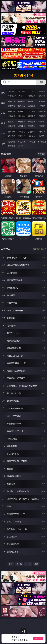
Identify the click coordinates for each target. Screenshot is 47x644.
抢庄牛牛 (42, 96)
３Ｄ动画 (42, 101)
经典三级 (22, 116)
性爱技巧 (42, 136)
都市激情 (12, 132)
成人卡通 (32, 112)
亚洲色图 (22, 122)
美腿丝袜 (12, 126)
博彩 (3, 93)
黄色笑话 (32, 136)
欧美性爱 (42, 112)
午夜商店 (22, 142)
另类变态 (42, 116)
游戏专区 (42, 91)
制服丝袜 (12, 116)
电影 (3, 113)
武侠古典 (42, 132)
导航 (3, 143)
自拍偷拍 (22, 101)
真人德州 (22, 91)
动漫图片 (42, 122)
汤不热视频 (42, 142)
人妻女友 (32, 132)
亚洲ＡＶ (12, 101)
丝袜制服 (22, 106)
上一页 (19, 564)
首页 (11, 564)
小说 (3, 133)
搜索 (41, 82)
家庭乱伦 (22, 132)
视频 (3, 103)
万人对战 (32, 91)
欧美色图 (32, 122)
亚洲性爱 (12, 112)
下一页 (28, 564)
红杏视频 (12, 146)
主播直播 (32, 106)
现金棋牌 (32, 96)
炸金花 (22, 96)
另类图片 (42, 126)
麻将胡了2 (12, 96)
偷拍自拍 (22, 112)
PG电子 (12, 91)
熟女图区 (32, 126)
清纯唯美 (22, 126)
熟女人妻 (12, 106)
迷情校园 (12, 136)
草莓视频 (32, 142)
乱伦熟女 (32, 116)
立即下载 (38, 638)
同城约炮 (12, 142)
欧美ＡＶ (32, 101)
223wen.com (23, 76)
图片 (3, 123)
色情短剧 (22, 146)
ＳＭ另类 (42, 106)
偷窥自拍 (12, 122)
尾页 (36, 564)
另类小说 (22, 136)
